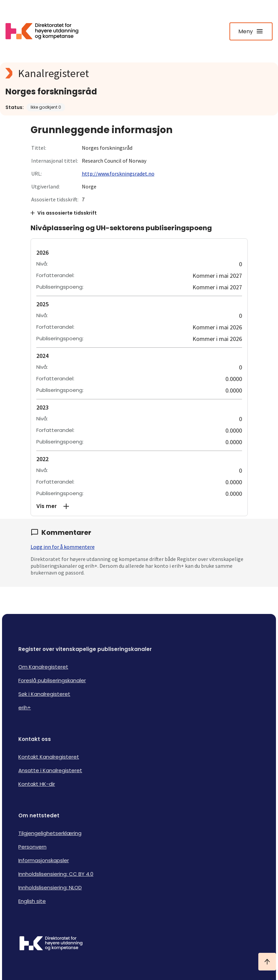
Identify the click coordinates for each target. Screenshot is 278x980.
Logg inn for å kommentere (63, 547)
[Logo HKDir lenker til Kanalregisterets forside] (46, 31)
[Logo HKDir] (139, 944)
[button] (139, 506)
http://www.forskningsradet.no (118, 174)
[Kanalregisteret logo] (139, 73)
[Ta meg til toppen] (267, 962)
